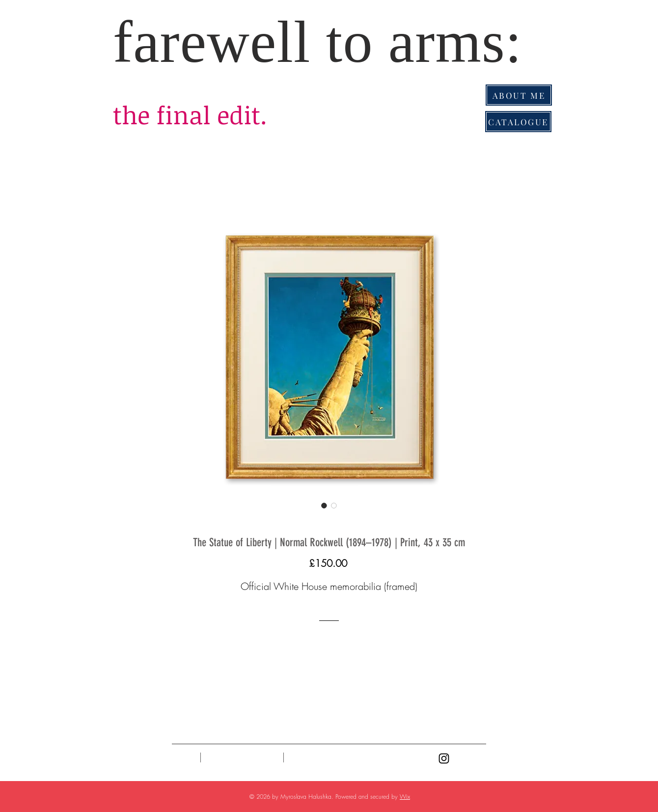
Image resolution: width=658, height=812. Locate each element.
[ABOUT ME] (519, 95)
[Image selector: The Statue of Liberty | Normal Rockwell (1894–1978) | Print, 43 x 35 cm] (324, 505)
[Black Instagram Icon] (444, 758)
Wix (405, 797)
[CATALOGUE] (518, 122)
